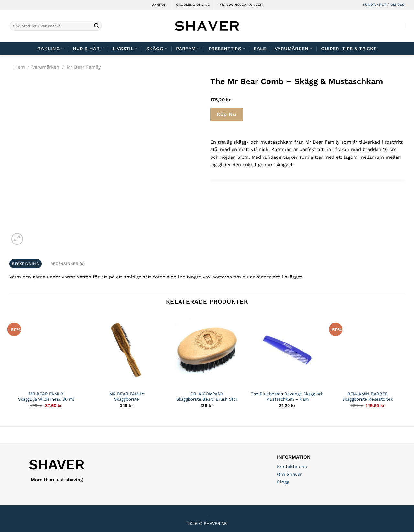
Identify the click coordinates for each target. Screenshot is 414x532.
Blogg (283, 482)
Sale (260, 49)
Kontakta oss (292, 467)
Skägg (157, 48)
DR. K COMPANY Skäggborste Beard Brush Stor (207, 396)
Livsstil (125, 48)
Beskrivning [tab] (25, 264)
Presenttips (227, 48)
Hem (20, 67)
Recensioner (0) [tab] (68, 264)
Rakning (51, 48)
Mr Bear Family (84, 67)
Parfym (188, 48)
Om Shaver (289, 474)
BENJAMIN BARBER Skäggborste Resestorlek (368, 396)
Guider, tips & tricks (349, 49)
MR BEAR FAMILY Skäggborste (127, 396)
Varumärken (294, 48)
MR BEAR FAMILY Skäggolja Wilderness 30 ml (46, 396)
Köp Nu (226, 114)
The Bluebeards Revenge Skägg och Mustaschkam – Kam (287, 396)
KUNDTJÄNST (375, 5)
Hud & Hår (88, 48)
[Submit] (97, 26)
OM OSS (397, 5)
